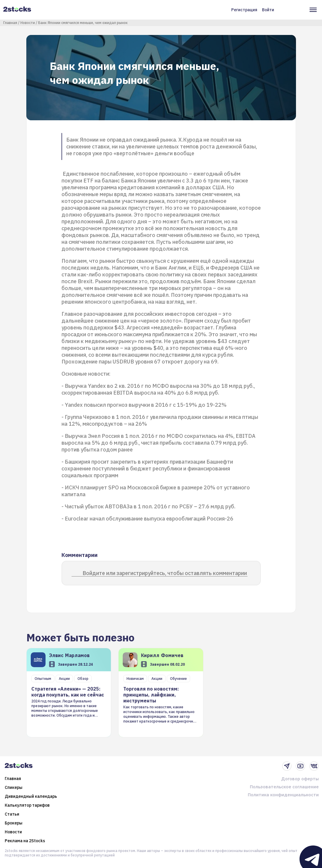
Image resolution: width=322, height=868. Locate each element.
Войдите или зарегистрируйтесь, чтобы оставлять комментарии (165, 573)
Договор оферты (300, 779)
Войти (268, 10)
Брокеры (14, 823)
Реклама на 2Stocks (25, 841)
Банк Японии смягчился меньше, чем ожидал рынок (83, 23)
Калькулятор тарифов (27, 805)
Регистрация (244, 10)
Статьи (12, 814)
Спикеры (14, 787)
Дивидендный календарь (31, 796)
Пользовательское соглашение (284, 787)
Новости (28, 23)
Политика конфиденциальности (283, 795)
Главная (10, 23)
